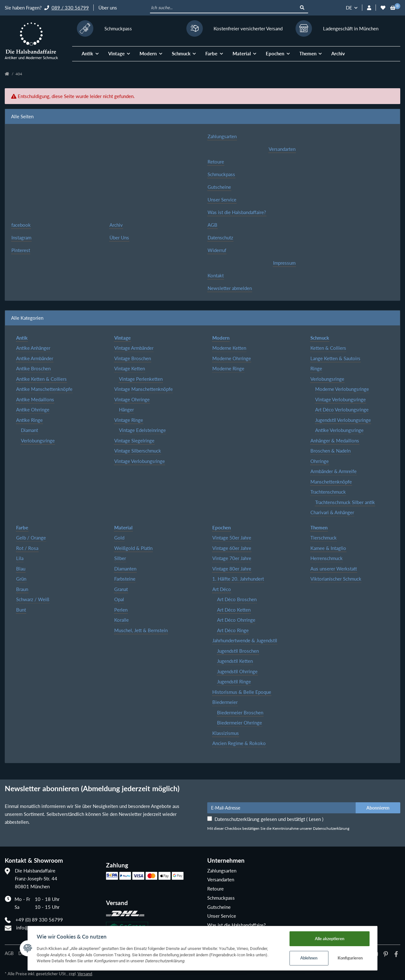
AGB (212, 225)
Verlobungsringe (38, 441)
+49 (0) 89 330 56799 (39, 920)
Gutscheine (219, 187)
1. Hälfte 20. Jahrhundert (238, 579)
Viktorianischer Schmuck (336, 579)
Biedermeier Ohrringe (240, 723)
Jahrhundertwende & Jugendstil (245, 640)
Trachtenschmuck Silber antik (345, 502)
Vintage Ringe (129, 420)
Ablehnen (311, 958)
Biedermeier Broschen (240, 712)
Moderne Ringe (228, 368)
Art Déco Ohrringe (236, 620)
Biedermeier (225, 702)
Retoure (216, 162)
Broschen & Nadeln (330, 451)
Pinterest (21, 250)
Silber (120, 558)
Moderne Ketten (229, 348)
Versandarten (282, 149)
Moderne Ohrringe (232, 358)
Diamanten (125, 569)
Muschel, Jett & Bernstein (141, 630)
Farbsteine (125, 579)
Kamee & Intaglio (328, 548)
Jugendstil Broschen (238, 651)
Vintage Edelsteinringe (142, 430)
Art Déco (222, 589)
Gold (119, 538)
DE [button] (349, 8)
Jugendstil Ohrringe (237, 671)
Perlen (121, 610)
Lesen (315, 819)
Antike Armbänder (35, 358)
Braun (22, 589)
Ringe (316, 368)
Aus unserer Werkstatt (334, 569)
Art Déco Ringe (233, 630)
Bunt (21, 610)
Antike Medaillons (35, 399)
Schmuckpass (221, 174)
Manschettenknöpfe (331, 482)
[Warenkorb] (393, 8)
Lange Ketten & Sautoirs (335, 358)
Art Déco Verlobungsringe (342, 410)
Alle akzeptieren (332, 938)
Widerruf (217, 250)
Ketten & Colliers (328, 348)
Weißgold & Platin (133, 548)
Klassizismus (226, 733)
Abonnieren (378, 808)
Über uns (108, 8)
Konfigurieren (353, 958)
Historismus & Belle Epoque (242, 692)
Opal (119, 599)
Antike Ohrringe (33, 410)
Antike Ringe (29, 420)
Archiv (338, 53)
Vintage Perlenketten (141, 379)
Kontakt (216, 275)
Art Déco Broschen (237, 599)
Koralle (121, 620)
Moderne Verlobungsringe (342, 389)
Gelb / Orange (31, 538)
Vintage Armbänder (134, 348)
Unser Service (222, 200)
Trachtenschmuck (328, 492)
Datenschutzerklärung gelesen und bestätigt (269, 819)
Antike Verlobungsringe (339, 430)
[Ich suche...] (224, 8)
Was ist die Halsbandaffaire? (237, 212)
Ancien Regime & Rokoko (239, 743)
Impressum (284, 263)
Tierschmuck (324, 538)
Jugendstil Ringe (234, 681)
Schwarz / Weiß (33, 599)
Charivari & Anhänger (332, 512)
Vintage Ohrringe (132, 399)
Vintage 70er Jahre (232, 558)
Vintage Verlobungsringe (140, 461)
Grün (21, 579)
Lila (20, 558)
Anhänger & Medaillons (335, 441)
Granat (121, 589)
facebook (21, 225)
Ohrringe (320, 461)
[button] (369, 8)
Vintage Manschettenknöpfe (143, 389)
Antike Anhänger (33, 348)
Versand (85, 974)
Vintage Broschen (133, 358)
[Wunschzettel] (383, 8)
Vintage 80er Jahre (232, 569)
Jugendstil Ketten (235, 661)
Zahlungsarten (222, 136)
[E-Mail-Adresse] (282, 808)
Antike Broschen (33, 368)
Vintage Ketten (130, 368)
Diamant (29, 430)
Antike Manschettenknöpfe (44, 389)
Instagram (21, 237)
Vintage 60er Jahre (232, 548)
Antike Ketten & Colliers (41, 379)
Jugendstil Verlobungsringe (343, 420)
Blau (21, 569)
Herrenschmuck (327, 558)
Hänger (126, 410)
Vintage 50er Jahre (232, 538)
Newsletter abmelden (230, 288)
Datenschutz (220, 237)
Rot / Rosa (27, 548)
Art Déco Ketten (234, 610)
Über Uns (119, 237)
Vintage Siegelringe (134, 441)
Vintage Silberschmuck (138, 451)
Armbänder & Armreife (333, 471)
